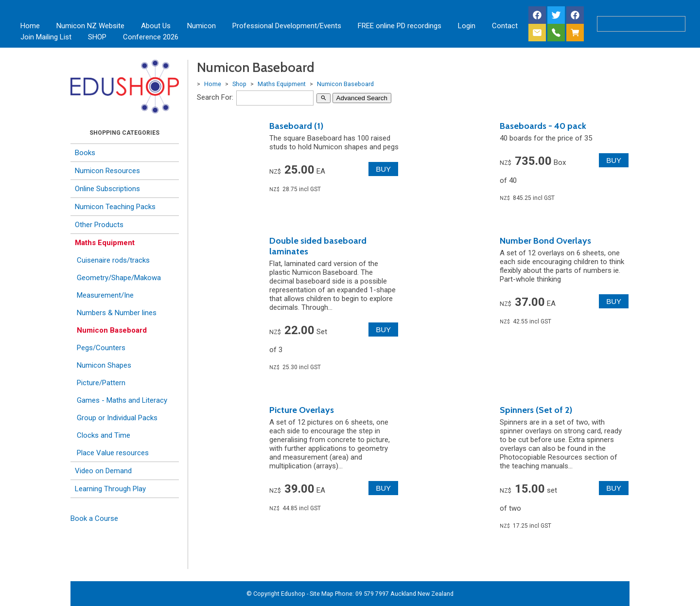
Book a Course (94, 518)
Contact (505, 26)
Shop (239, 84)
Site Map (322, 594)
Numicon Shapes (104, 365)
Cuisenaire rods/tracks (113, 260)
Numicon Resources (107, 171)
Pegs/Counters (101, 348)
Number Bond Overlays (545, 241)
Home (30, 26)
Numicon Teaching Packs (115, 207)
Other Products (99, 225)
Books (85, 153)
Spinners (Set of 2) (536, 410)
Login (467, 26)
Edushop (293, 594)
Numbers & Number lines (117, 313)
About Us (156, 26)
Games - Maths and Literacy (122, 400)
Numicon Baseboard (112, 330)
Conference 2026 (151, 37)
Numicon (201, 26)
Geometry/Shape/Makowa (119, 278)
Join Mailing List (46, 37)
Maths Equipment (105, 243)
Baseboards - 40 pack (543, 126)
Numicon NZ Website (90, 26)
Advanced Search (362, 98)
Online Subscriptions (107, 189)
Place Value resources (113, 453)
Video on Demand (103, 471)
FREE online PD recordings (400, 26)
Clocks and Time (104, 435)
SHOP (97, 37)
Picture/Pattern (101, 383)
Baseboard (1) (296, 126)
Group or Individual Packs (117, 418)
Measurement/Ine (105, 295)
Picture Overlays (302, 410)
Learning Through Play (110, 489)
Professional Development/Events (287, 26)
